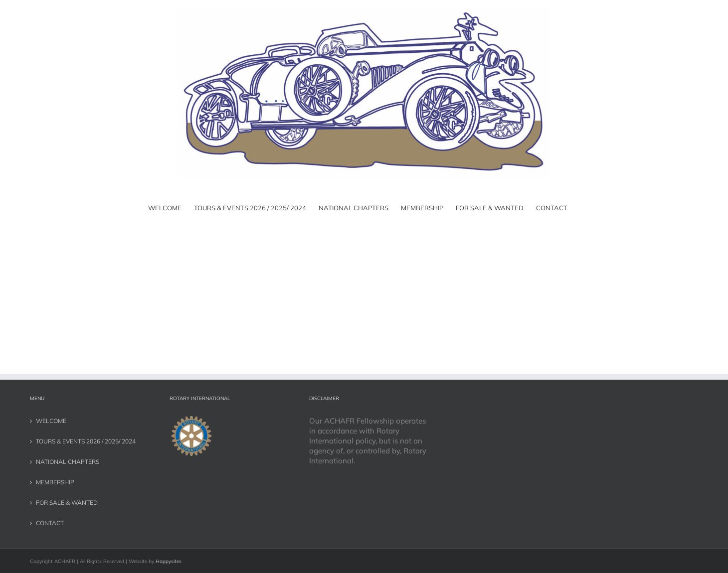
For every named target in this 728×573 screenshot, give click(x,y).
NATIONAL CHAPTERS (68, 462)
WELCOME (51, 421)
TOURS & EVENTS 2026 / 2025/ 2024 (86, 441)
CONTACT (50, 523)
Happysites (169, 561)
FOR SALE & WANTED (67, 502)
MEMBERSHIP (55, 482)
